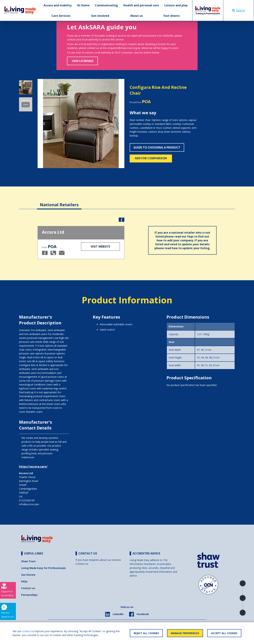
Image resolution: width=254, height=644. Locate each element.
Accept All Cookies (224, 633)
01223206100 (27, 500)
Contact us (28, 588)
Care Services (61, 16)
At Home (83, 5)
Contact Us (82, 564)
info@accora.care (29, 504)
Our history (28, 575)
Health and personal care (141, 5)
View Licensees (83, 61)
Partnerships (29, 595)
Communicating (106, 5)
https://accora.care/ (33, 467)
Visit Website (100, 247)
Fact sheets (172, 16)
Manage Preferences (185, 633)
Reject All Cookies (146, 633)
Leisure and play (176, 5)
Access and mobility (58, 5)
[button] (44, 124)
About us (136, 16)
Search (239, 10)
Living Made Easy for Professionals (43, 568)
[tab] (59, 202)
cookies (26, 631)
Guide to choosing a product (157, 147)
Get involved (100, 16)
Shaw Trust (28, 561)
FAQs (24, 581)
